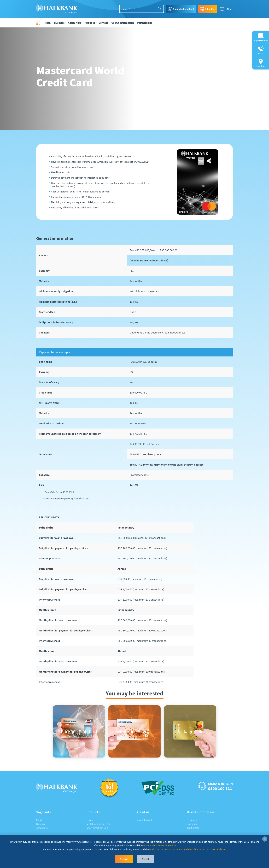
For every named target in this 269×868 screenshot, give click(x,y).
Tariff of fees (193, 828)
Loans (90, 820)
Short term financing (97, 828)
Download (192, 824)
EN (227, 9)
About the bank (145, 820)
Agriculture (42, 828)
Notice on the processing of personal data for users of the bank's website (187, 849)
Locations (192, 820)
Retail (39, 820)
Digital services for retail (99, 824)
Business (41, 824)
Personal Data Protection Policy (159, 845)
